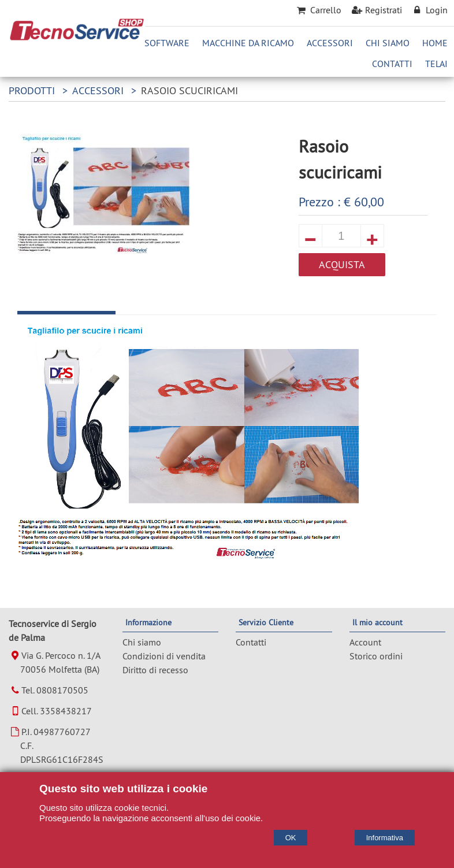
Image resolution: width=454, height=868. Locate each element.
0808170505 (62, 690)
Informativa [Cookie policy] (385, 838)
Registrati (376, 10)
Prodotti (32, 90)
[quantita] (341, 236)
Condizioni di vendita (164, 656)
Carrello (318, 10)
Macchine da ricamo (248, 43)
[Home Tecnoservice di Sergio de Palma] (77, 38)
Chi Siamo (388, 43)
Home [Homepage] (435, 43)
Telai (436, 64)
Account (365, 642)
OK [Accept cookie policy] (291, 838)
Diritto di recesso (155, 670)
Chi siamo (142, 642)
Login (429, 10)
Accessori (330, 43)
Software (167, 43)
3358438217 (66, 711)
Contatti (392, 64)
